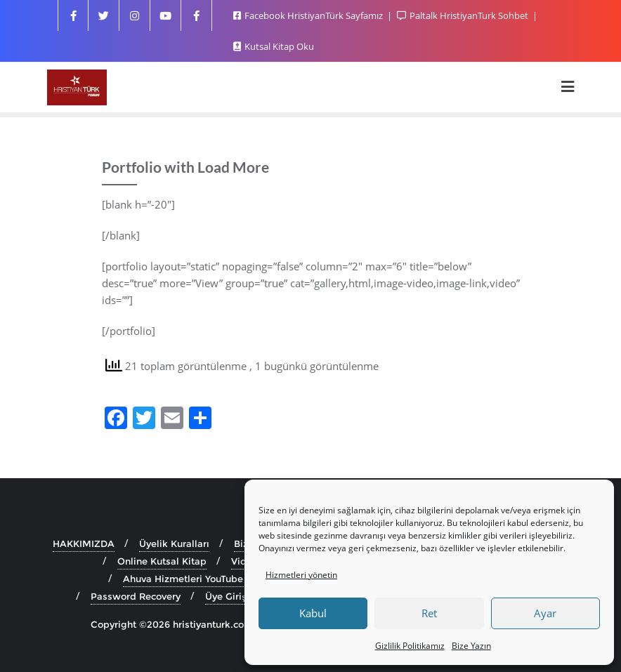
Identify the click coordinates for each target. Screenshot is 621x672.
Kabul (313, 613)
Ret (429, 613)
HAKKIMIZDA (84, 543)
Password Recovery (136, 596)
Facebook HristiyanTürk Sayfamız (309, 15)
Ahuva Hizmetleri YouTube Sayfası (201, 579)
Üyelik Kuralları (174, 543)
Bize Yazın (471, 646)
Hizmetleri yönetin (301, 575)
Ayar (545, 613)
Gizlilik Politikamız (410, 646)
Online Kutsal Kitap (162, 561)
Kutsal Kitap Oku (274, 46)
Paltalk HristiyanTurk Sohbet (464, 15)
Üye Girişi (227, 596)
